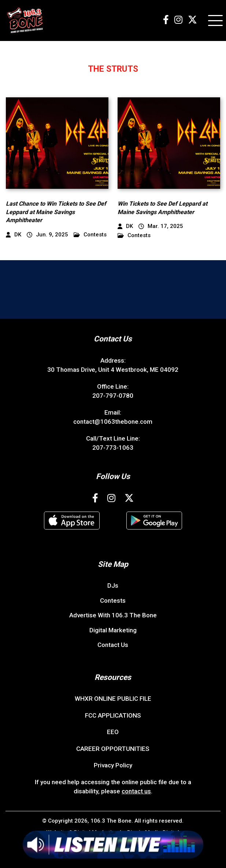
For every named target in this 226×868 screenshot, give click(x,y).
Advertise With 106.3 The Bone (113, 615)
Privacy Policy (113, 765)
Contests (90, 235)
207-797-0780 (113, 396)
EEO (113, 732)
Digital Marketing (113, 630)
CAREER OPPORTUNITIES (113, 749)
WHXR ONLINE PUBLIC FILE (113, 699)
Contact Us (113, 645)
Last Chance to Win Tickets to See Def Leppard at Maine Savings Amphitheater (56, 212)
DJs (113, 585)
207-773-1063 (113, 448)
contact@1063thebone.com (113, 422)
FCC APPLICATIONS (113, 715)
